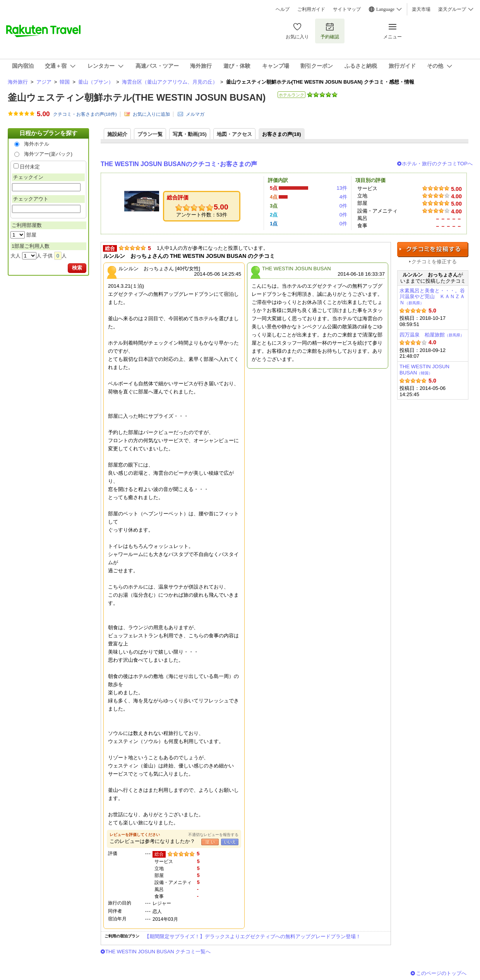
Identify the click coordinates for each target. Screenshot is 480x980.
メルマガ (195, 114)
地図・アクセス (234, 134)
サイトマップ (347, 9)
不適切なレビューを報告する (213, 835)
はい (210, 842)
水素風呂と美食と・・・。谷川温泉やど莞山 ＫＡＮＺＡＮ (432, 297)
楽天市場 (421, 9)
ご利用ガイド (311, 9)
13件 (342, 188)
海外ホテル (37, 144)
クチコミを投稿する (433, 250)
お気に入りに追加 (151, 114)
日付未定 (30, 167)
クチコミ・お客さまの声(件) (85, 114)
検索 (77, 268)
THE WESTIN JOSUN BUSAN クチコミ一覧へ (158, 952)
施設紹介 (117, 134)
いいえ (230, 842)
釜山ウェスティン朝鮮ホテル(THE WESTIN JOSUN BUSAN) (137, 97)
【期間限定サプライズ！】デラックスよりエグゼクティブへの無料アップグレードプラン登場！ (253, 936)
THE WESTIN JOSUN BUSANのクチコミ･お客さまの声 (179, 164)
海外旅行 (18, 82)
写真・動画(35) (190, 134)
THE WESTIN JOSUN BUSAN (424, 370)
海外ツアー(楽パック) (48, 154)
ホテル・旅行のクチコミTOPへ (437, 164)
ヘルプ (283, 9)
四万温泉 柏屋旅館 (432, 335)
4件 (343, 197)
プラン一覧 (150, 134)
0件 (343, 206)
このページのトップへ (441, 973)
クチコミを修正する (434, 262)
